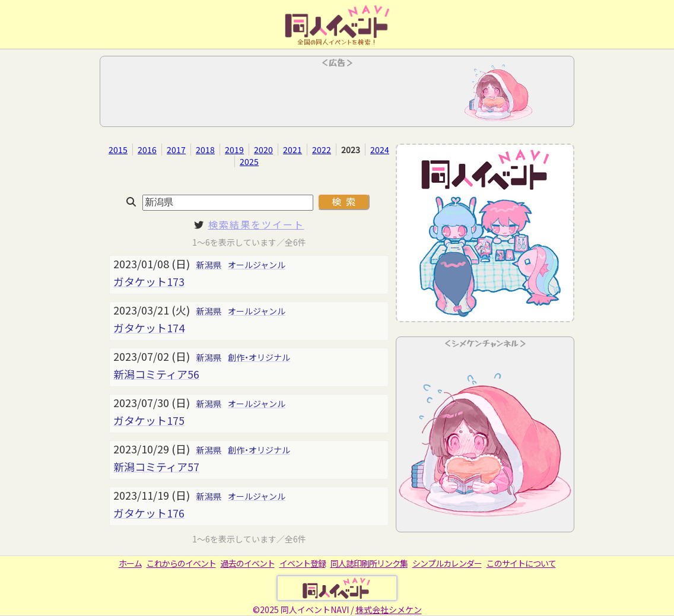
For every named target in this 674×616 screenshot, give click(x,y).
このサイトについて (521, 563)
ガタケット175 (149, 420)
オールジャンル (257, 265)
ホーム (130, 563)
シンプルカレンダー (447, 563)
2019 (234, 150)
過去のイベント (248, 563)
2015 (118, 150)
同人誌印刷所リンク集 (369, 563)
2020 (263, 150)
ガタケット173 (149, 281)
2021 (293, 150)
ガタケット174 (149, 328)
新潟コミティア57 (156, 466)
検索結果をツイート (256, 224)
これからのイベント (181, 563)
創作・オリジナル (259, 357)
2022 (322, 150)
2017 (176, 150)
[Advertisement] (337, 95)
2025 (249, 161)
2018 (205, 150)
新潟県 (209, 265)
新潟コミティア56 (156, 374)
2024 (380, 150)
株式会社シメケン (389, 609)
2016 (147, 150)
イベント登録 (303, 563)
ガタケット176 (149, 513)
